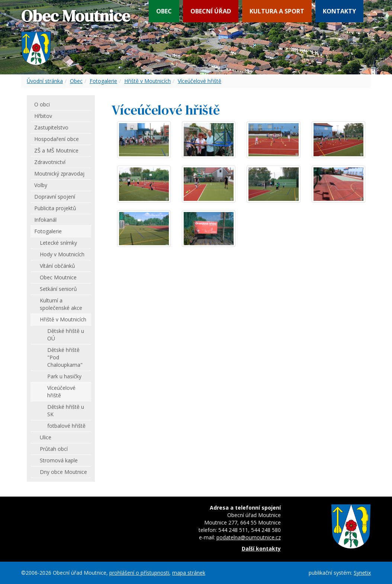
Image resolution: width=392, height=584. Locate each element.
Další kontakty (261, 548)
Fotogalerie (103, 81)
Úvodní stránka (45, 81)
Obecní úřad (211, 11)
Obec (164, 11)
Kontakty (339, 11)
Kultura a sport (277, 11)
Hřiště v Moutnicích (147, 81)
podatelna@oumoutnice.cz (249, 537)
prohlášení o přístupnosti (139, 573)
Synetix (362, 573)
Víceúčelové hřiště (200, 81)
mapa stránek (189, 573)
